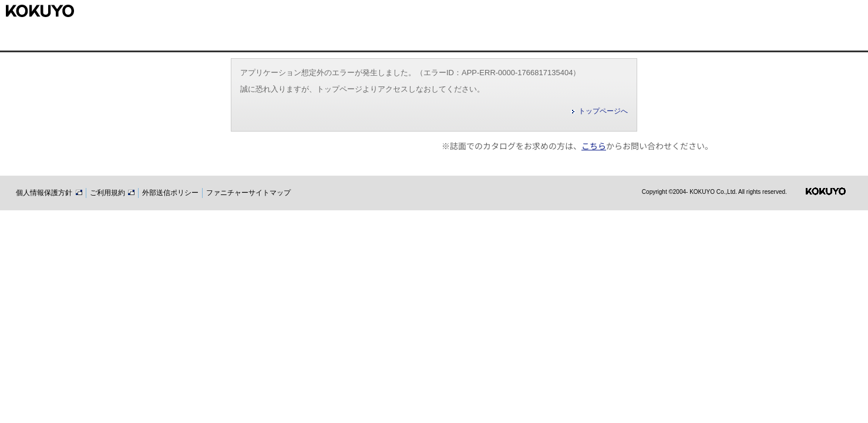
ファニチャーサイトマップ (248, 193)
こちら (594, 146)
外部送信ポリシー (170, 193)
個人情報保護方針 (49, 193)
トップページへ (603, 111)
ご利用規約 (112, 193)
